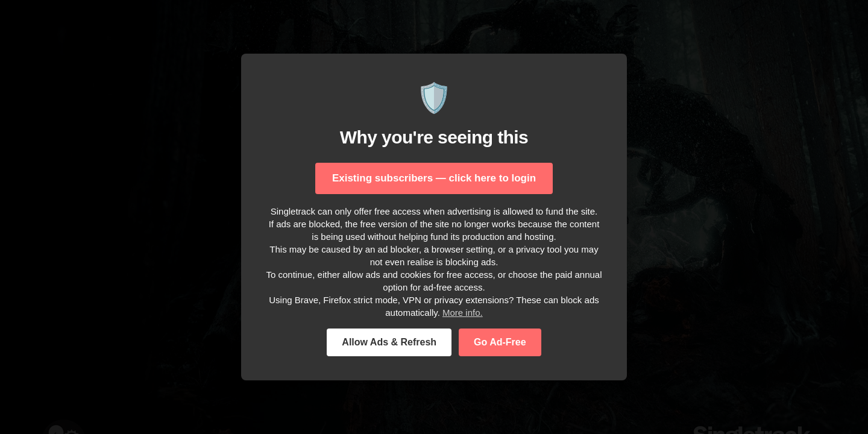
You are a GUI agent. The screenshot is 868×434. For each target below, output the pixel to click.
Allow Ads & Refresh (389, 342)
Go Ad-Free (500, 342)
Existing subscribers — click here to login (434, 178)
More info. (463, 313)
